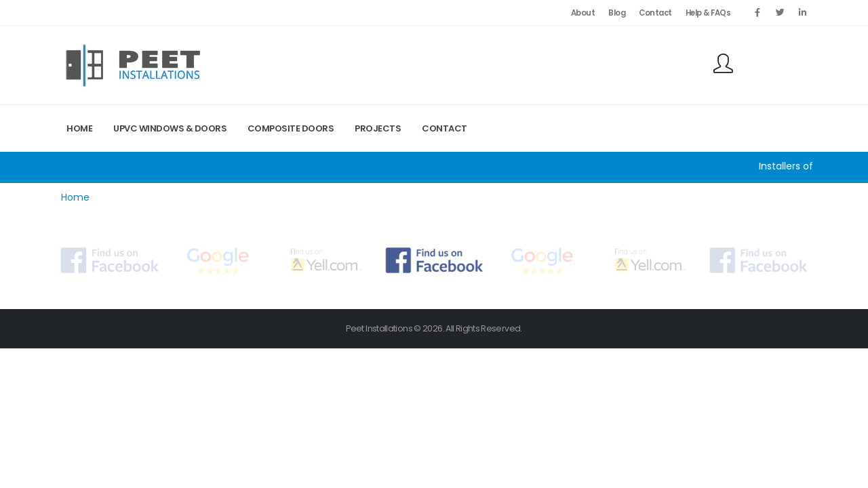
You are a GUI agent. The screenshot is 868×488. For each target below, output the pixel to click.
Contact (655, 13)
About (583, 13)
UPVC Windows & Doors (170, 128)
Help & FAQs (708, 13)
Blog (617, 13)
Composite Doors (291, 128)
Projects (378, 128)
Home (79, 128)
